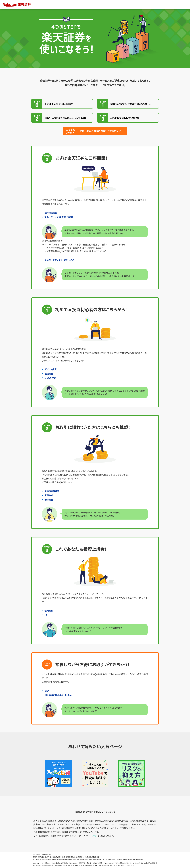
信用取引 (49, 611)
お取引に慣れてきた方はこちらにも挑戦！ (65, 118)
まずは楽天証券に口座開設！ (59, 104)
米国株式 (49, 495)
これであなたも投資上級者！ (125, 118)
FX (46, 615)
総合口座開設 (51, 213)
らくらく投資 (50, 378)
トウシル (92, 516)
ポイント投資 (51, 369)
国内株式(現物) (52, 491)
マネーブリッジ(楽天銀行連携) (59, 217)
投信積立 (49, 374)
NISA (47, 691)
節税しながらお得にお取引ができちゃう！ (101, 131)
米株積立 (49, 500)
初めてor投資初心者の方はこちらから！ (131, 104)
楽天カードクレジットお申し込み (59, 260)
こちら (94, 836)
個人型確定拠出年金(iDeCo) (58, 695)
